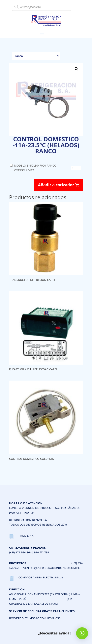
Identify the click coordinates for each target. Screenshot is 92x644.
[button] (77, 69)
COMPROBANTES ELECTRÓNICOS (41, 577)
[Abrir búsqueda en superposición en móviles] (41, 7)
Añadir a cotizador (58, 185)
